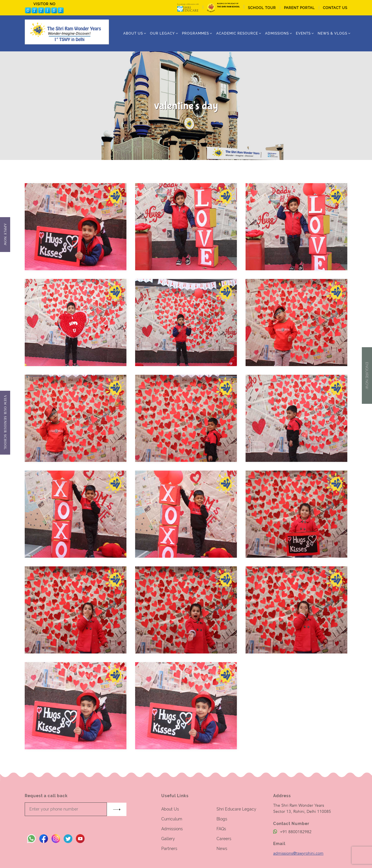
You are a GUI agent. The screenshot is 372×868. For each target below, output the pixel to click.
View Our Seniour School (5, 422)
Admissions (172, 829)
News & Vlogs (332, 33)
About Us (170, 809)
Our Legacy (162, 33)
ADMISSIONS (277, 33)
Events (303, 33)
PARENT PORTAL (299, 8)
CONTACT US (335, 8)
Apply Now (5, 234)
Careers (224, 839)
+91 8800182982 (292, 832)
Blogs (222, 819)
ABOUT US (133, 33)
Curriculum (172, 819)
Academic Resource (237, 33)
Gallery (168, 839)
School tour (262, 8)
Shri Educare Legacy (236, 809)
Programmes (195, 33)
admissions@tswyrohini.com (298, 853)
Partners (169, 849)
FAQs (221, 829)
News (222, 849)
